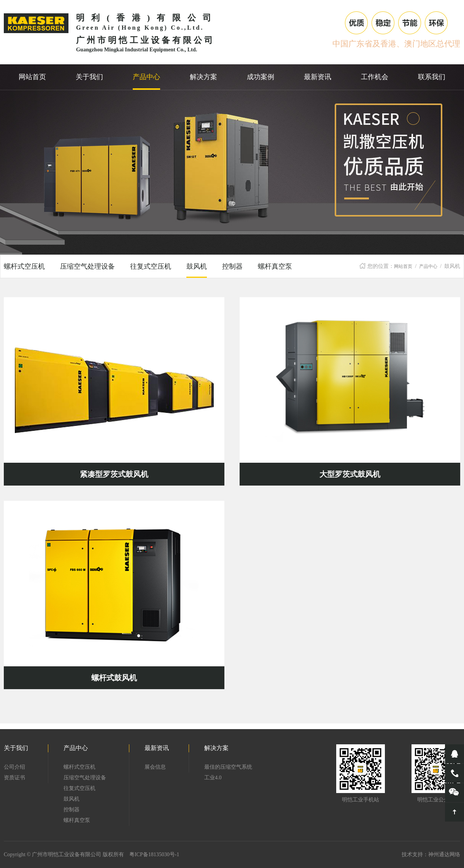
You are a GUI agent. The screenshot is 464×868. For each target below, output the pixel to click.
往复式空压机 (151, 266)
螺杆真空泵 (275, 266)
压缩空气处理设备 (87, 266)
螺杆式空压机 (24, 266)
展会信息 (155, 767)
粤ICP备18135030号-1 (154, 854)
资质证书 (14, 778)
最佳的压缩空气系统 (228, 767)
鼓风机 (197, 266)
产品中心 (428, 266)
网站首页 (403, 266)
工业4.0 (213, 778)
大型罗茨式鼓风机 (350, 474)
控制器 (232, 266)
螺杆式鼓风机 (114, 678)
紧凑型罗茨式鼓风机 (114, 474)
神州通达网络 (444, 854)
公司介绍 (14, 767)
